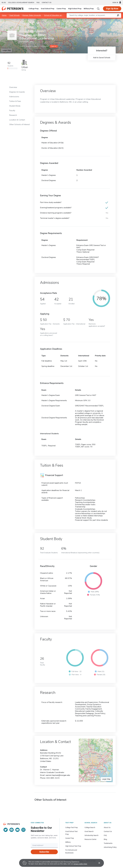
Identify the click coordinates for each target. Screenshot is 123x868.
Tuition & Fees (15, 101)
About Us (107, 827)
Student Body (15, 106)
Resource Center (91, 839)
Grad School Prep (48, 9)
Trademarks (108, 843)
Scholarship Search (91, 835)
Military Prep (89, 9)
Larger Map (7, 50)
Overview (13, 87)
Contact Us (108, 831)
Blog (4, 3)
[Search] (98, 9)
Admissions (14, 97)
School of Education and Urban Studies (59, 15)
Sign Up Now (112, 9)
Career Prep (61, 9)
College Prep (34, 9)
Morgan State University (32, 15)
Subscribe (44, 852)
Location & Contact (17, 120)
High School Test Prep (73, 846)
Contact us (47, 3)
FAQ (38, 3)
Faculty (12, 111)
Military (68, 842)
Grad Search (89, 831)
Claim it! (54, 46)
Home (4, 15)
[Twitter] (6, 830)
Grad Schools (14, 15)
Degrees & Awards (17, 92)
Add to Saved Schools (102, 58)
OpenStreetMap (107, 20)
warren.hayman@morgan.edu (58, 775)
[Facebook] (12, 830)
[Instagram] (23, 830)
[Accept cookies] (98, 863)
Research (13, 115)
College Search (90, 827)
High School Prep (75, 9)
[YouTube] (17, 830)
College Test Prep (72, 827)
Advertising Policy (110, 847)
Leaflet (95, 20)
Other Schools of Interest (19, 124)
